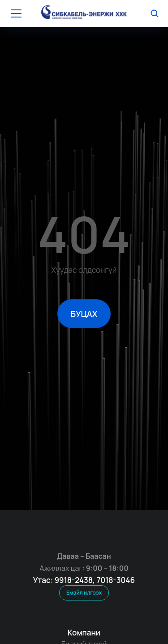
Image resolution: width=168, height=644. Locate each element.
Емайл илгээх (84, 593)
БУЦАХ (84, 314)
